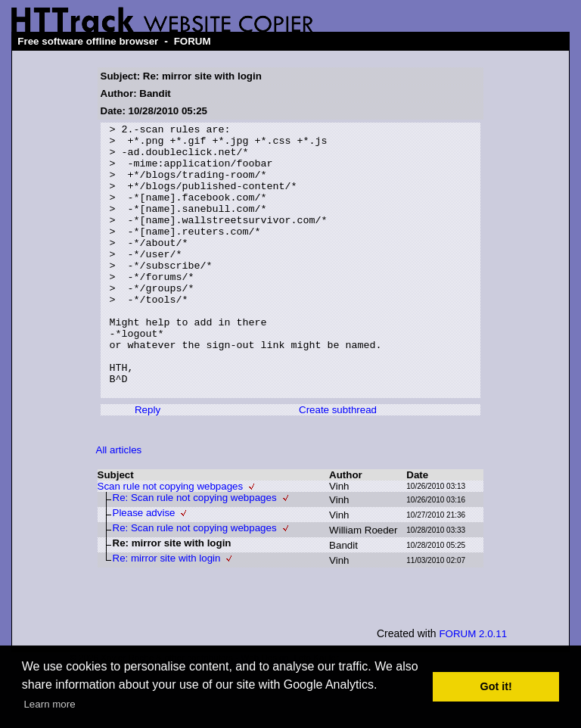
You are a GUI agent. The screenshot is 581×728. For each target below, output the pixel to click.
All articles (119, 504)
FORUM (193, 41)
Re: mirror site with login (167, 613)
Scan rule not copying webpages (171, 541)
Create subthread (338, 464)
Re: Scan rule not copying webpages (195, 552)
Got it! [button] (496, 686)
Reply (148, 464)
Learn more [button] (49, 704)
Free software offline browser (88, 41)
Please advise (144, 567)
